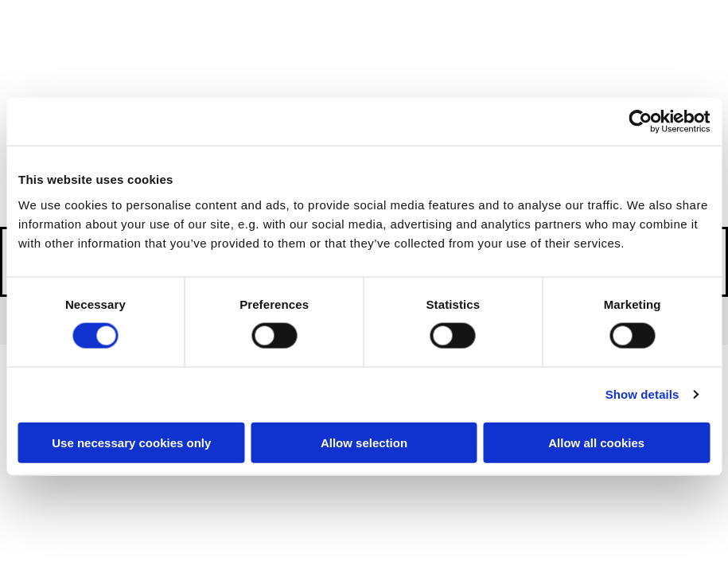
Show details (642, 394)
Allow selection (364, 442)
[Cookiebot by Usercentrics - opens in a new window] (640, 122)
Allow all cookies (596, 442)
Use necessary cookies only (131, 442)
